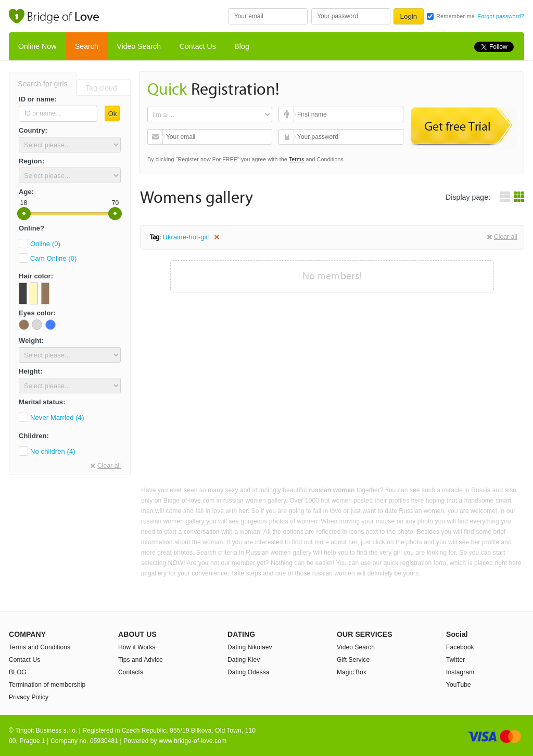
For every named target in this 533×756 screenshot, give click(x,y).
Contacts (131, 672)
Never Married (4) (57, 418)
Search (87, 46)
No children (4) (53, 451)
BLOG (18, 672)
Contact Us (198, 46)
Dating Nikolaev (250, 647)
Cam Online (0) (54, 258)
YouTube (459, 685)
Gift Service (353, 660)
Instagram (460, 672)
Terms (297, 159)
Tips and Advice (141, 660)
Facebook (460, 647)
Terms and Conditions (40, 647)
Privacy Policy (29, 697)
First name (288, 114)
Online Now (37, 46)
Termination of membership (47, 685)
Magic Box (352, 672)
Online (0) (45, 244)
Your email (156, 137)
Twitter (455, 660)
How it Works (137, 647)
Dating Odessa (249, 672)
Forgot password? (501, 16)
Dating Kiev (244, 660)
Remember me (455, 16)
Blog (242, 46)
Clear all (109, 466)
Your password (288, 137)
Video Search (139, 46)
